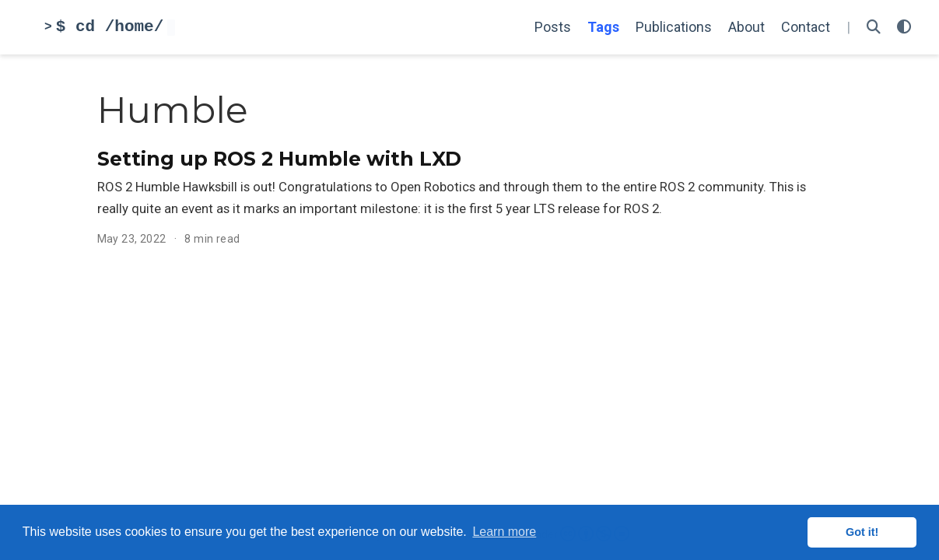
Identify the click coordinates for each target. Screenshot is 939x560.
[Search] (874, 28)
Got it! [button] (862, 532)
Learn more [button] (504, 532)
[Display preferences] (904, 28)
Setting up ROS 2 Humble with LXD (279, 159)
